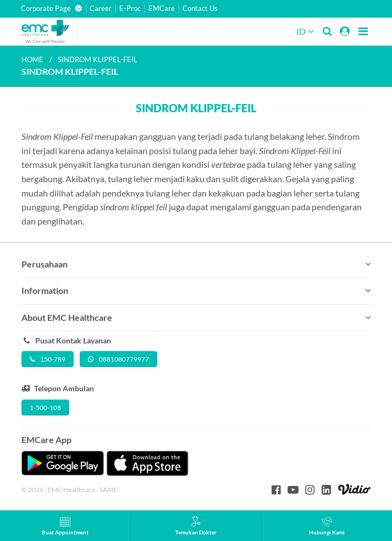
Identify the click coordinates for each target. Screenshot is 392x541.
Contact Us (200, 9)
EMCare (162, 9)
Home (32, 59)
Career (101, 9)
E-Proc (130, 9)
